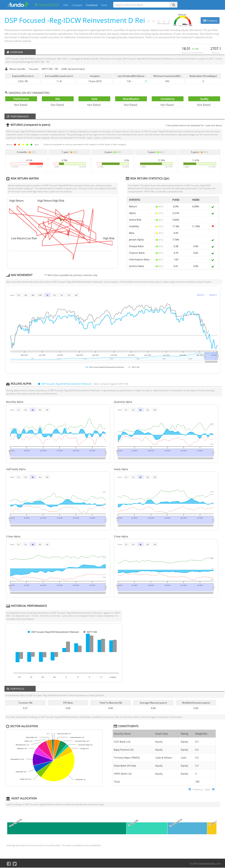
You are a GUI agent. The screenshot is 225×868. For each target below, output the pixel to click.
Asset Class (162, 734)
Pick (66, 5)
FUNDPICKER (47, 5)
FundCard (92, 5)
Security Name (122, 734)
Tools (104, 5)
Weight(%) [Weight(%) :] (201, 734)
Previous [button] (198, 789)
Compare (77, 5)
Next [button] (208, 789)
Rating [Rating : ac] (184, 734)
